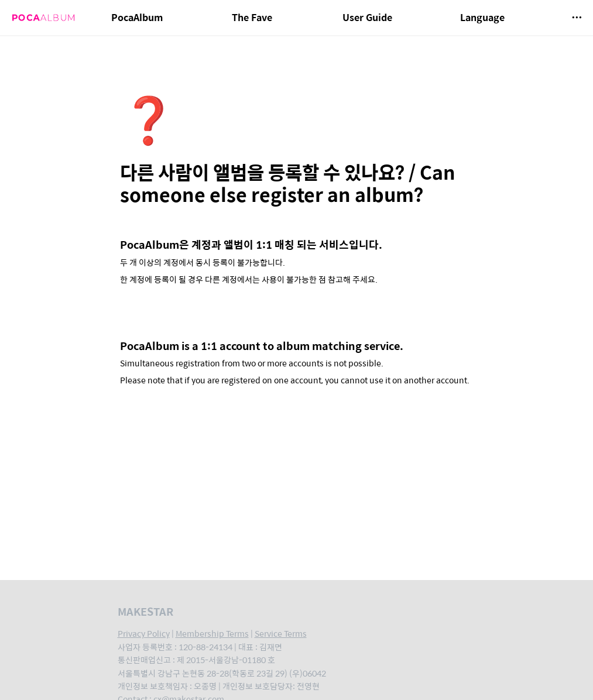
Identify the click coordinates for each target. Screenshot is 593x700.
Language (482, 17)
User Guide (367, 17)
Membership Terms (212, 633)
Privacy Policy (144, 633)
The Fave (252, 17)
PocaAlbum (137, 17)
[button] (577, 18)
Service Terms (281, 633)
